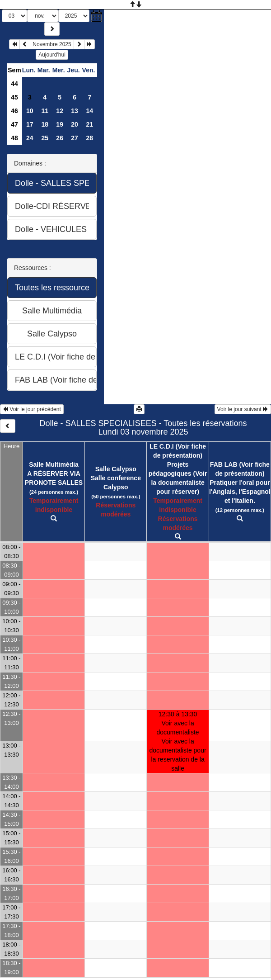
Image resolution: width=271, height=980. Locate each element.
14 (89, 111)
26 (60, 138)
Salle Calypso (116, 469)
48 (14, 138)
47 (14, 124)
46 (14, 111)
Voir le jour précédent (32, 409)
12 (60, 111)
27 (75, 138)
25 (45, 138)
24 (30, 138)
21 (89, 124)
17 (30, 124)
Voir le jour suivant (243, 409)
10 (30, 111)
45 (14, 97)
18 (45, 124)
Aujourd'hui (52, 55)
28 (89, 138)
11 (45, 111)
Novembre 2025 (52, 44)
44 (14, 84)
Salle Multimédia (54, 464)
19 (60, 124)
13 (75, 111)
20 (75, 124)
